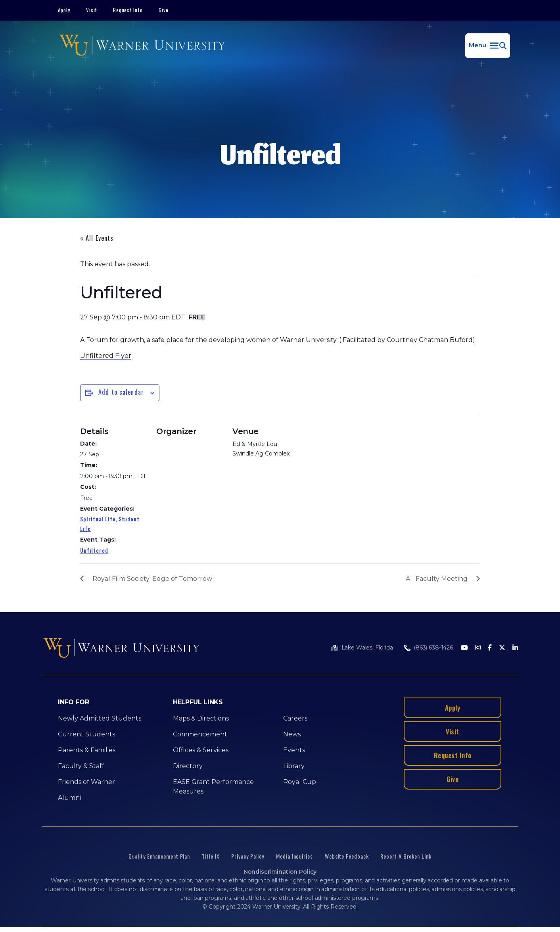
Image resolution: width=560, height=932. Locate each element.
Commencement (200, 734)
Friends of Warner (86, 782)
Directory (188, 766)
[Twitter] (502, 648)
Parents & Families (87, 750)
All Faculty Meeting (437, 579)
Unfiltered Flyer (106, 356)
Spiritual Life (98, 519)
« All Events (97, 238)
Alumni (69, 798)
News (292, 734)
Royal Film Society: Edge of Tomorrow (152, 579)
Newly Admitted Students (100, 718)
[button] (488, 46)
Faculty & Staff (81, 766)
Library (294, 766)
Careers (295, 718)
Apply (64, 10)
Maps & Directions (201, 718)
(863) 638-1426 (433, 648)
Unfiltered (94, 550)
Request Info (128, 10)
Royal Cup (300, 782)
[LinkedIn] (515, 648)
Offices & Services (201, 750)
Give (164, 10)
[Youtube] (464, 648)
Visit (92, 10)
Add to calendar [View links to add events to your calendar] (121, 392)
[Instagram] (478, 648)
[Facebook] (490, 648)
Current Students (86, 734)
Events (294, 750)
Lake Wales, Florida (367, 648)
